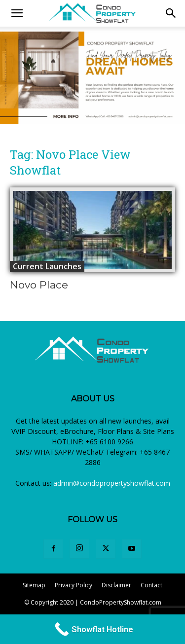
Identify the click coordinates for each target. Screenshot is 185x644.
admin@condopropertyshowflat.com (112, 483)
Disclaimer (116, 585)
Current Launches (47, 266)
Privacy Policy (74, 585)
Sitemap (34, 585)
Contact (151, 585)
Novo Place (39, 285)
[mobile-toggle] (17, 13)
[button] (171, 13)
